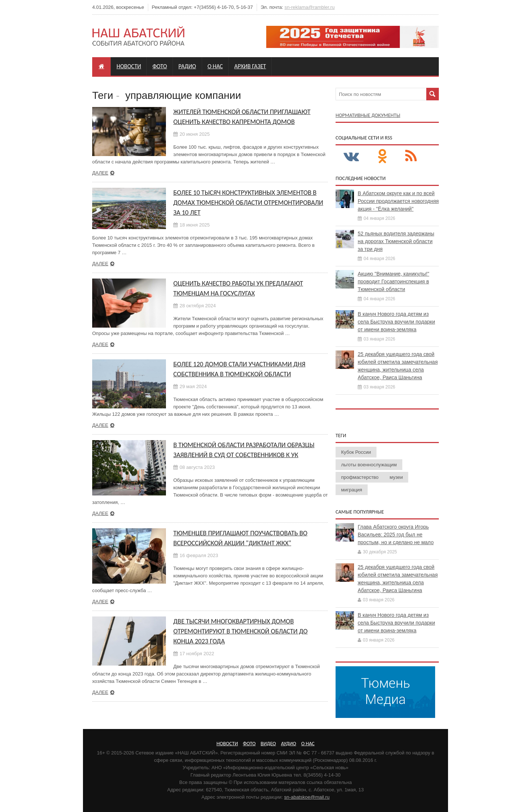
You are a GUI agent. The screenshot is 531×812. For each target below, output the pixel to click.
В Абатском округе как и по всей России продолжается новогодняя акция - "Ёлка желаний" (398, 201)
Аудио (289, 744)
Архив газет (250, 66)
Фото (159, 66)
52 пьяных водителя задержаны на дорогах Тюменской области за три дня (396, 241)
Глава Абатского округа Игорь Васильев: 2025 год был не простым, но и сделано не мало (396, 535)
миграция (352, 490)
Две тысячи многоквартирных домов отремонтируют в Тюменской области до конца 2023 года (240, 631)
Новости (129, 66)
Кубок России (356, 452)
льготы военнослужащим (369, 465)
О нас (215, 66)
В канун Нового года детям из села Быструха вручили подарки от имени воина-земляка (396, 322)
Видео (268, 744)
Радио (187, 66)
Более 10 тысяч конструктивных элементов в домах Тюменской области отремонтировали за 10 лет (248, 203)
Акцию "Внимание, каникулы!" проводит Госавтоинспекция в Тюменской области (393, 281)
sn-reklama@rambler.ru (309, 7)
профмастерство (360, 477)
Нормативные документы (368, 115)
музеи (396, 477)
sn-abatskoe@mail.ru (307, 797)
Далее (100, 173)
